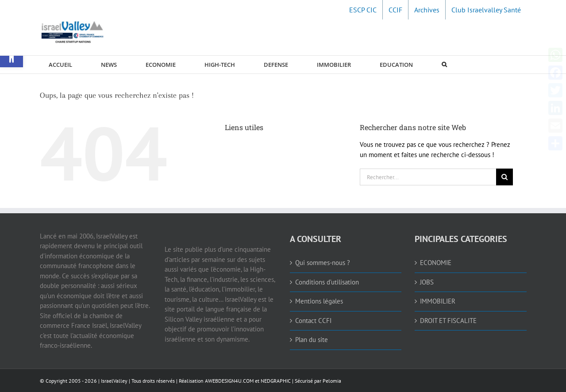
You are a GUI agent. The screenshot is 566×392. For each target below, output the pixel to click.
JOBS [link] (427, 282)
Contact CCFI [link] (313, 321)
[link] (363, 10)
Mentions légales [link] (319, 301)
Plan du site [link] (312, 340)
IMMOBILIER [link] (438, 301)
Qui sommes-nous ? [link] (323, 263)
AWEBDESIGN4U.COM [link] (229, 381)
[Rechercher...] (428, 177)
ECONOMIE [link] (436, 263)
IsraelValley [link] (114, 381)
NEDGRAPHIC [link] (275, 381)
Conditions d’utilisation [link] (327, 282)
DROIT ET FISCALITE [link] (448, 321)
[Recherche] (504, 177)
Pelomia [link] (332, 381)
